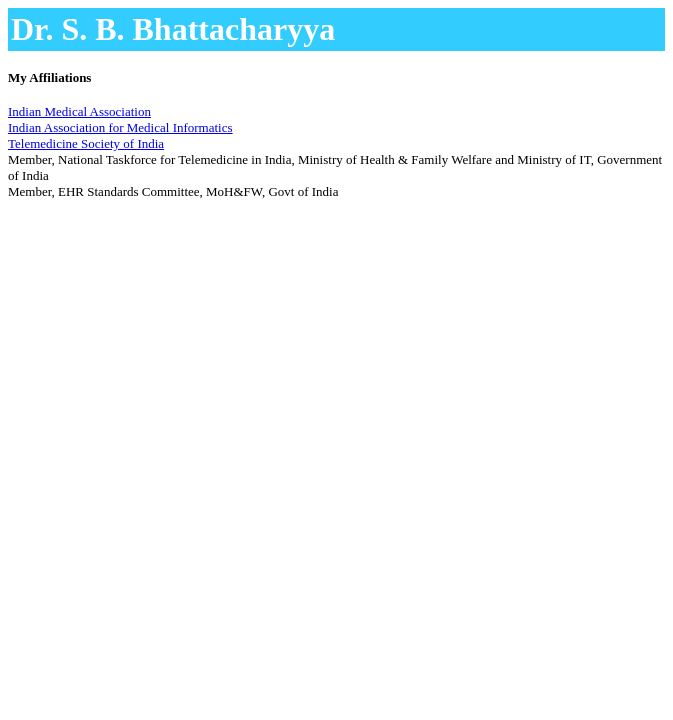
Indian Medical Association (79, 111)
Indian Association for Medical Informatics (120, 127)
